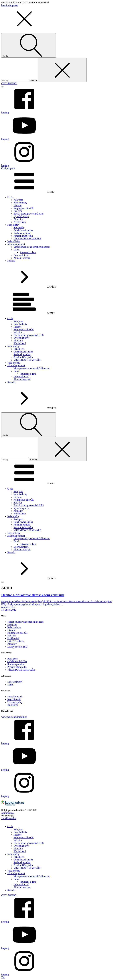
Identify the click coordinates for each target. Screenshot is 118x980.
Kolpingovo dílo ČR (24, 208)
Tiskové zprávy (15, 702)
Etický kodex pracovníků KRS (29, 214)
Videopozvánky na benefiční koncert (32, 247)
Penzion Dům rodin (23, 236)
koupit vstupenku (10, 5)
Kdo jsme (18, 200)
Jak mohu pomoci (16, 244)
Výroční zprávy (21, 216)
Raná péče (19, 227)
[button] (24, 29)
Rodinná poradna (22, 233)
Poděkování (13, 638)
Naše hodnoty (20, 203)
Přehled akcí (20, 222)
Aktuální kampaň (22, 258)
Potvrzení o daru (28, 252)
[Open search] (29, 45)
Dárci (16, 250)
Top (3, 977)
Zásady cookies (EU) (18, 647)
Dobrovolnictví (21, 255)
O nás (10, 197)
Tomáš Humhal (9, 818)
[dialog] (59, 898)
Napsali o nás (14, 699)
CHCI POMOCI (9, 83)
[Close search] (62, 70)
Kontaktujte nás (15, 697)
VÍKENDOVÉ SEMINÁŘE (27, 239)
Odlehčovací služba (23, 230)
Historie (18, 205)
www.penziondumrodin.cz (14, 717)
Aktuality (18, 219)
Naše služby (13, 225)
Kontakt (11, 261)
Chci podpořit (8, 168)
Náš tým (18, 211)
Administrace (8, 813)
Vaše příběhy (14, 241)
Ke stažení (13, 705)
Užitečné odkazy (16, 641)
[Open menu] (2, 87)
